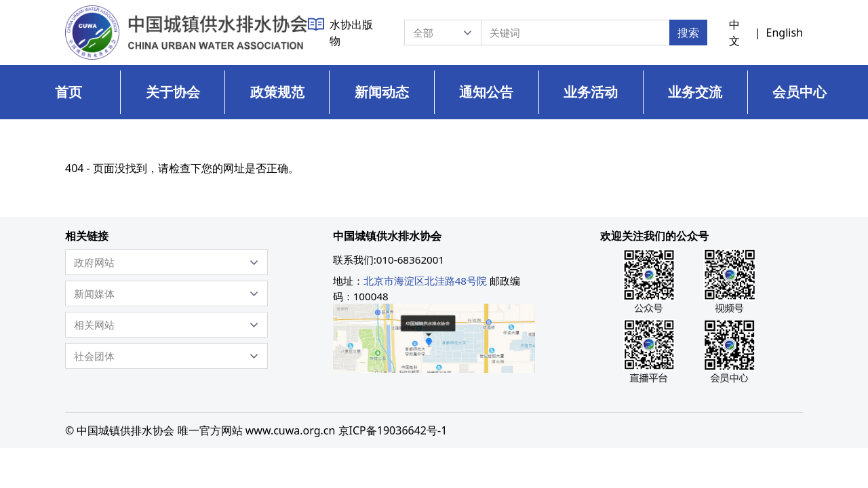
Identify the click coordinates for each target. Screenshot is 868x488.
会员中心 (800, 92)
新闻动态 (382, 92)
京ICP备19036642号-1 (393, 430)
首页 (68, 92)
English (785, 33)
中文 (734, 33)
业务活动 (591, 92)
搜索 (688, 33)
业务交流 (695, 92)
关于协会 (173, 92)
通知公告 (486, 92)
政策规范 (277, 92)
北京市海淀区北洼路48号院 (425, 281)
